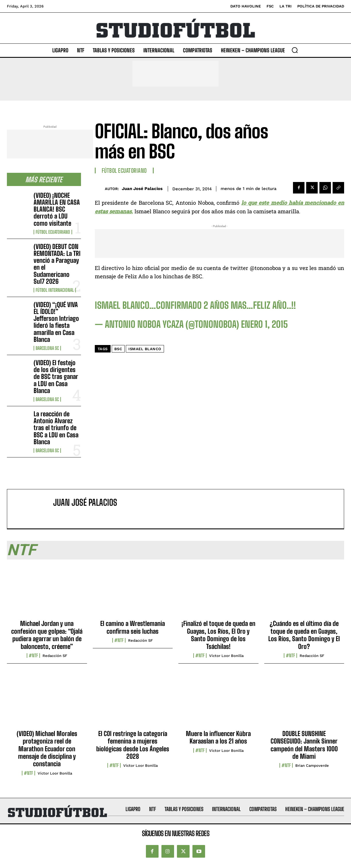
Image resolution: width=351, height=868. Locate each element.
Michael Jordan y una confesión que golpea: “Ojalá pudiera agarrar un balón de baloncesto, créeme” (47, 635)
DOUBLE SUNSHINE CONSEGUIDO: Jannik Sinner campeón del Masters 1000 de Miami (304, 745)
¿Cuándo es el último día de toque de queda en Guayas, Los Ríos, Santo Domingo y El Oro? (304, 635)
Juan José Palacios (142, 189)
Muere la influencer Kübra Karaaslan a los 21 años (218, 737)
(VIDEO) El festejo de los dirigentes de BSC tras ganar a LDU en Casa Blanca (56, 377)
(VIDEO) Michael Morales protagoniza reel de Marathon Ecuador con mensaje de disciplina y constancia (47, 749)
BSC (118, 349)
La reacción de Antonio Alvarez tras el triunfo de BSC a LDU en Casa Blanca (56, 428)
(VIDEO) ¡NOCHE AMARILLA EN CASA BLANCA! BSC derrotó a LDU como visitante (57, 209)
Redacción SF (55, 656)
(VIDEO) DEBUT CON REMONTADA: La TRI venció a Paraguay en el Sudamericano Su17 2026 (57, 264)
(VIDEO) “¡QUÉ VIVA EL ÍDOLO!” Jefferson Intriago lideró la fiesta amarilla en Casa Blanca (56, 322)
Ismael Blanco (145, 349)
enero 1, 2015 (264, 324)
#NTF (33, 656)
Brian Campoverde (312, 766)
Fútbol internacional (55, 290)
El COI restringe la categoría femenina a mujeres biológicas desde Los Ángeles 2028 (133, 745)
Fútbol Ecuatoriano (53, 232)
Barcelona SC (47, 348)
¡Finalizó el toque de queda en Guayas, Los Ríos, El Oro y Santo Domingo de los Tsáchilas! (218, 635)
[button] (295, 50)
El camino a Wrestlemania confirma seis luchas (133, 627)
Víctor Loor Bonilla (226, 656)
